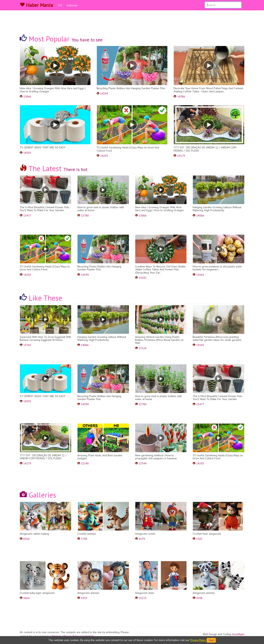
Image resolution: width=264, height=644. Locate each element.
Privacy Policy (198, 640)
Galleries (72, 5)
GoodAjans (238, 634)
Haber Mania (36, 5)
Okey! (211, 640)
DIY (60, 5)
